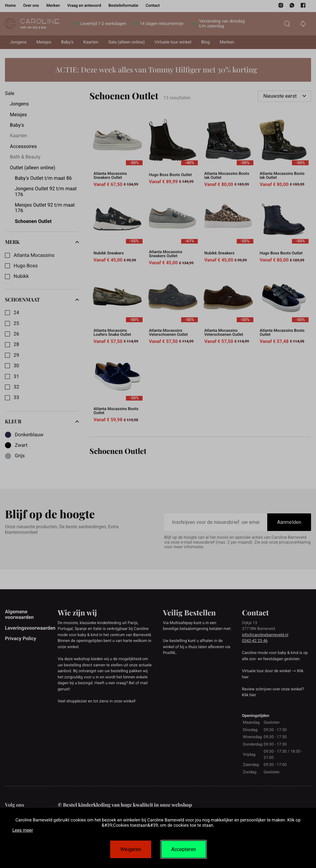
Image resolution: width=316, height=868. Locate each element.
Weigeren (131, 849)
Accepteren (184, 849)
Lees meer (23, 830)
